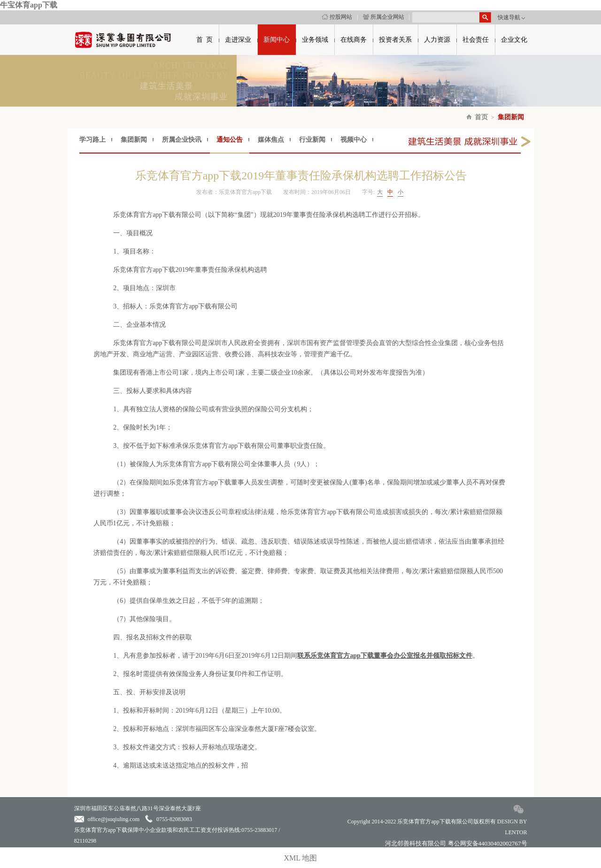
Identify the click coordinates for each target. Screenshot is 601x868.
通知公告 (230, 140)
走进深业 (238, 40)
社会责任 (476, 40)
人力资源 (437, 40)
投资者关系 (395, 40)
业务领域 (315, 40)
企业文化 (514, 40)
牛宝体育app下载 (29, 5)
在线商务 (354, 40)
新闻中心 (277, 40)
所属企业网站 (384, 17)
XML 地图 (301, 858)
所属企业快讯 (182, 140)
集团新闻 (511, 117)
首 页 (204, 40)
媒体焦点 (271, 140)
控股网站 (337, 17)
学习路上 (92, 140)
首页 (481, 117)
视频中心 (354, 140)
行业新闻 (312, 140)
